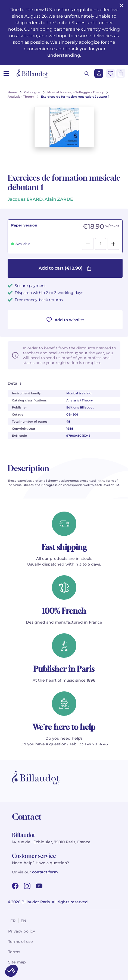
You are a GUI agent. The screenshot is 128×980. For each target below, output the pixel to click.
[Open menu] (6, 73)
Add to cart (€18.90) (65, 268)
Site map (17, 962)
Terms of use (21, 941)
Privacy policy (22, 931)
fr (13, 921)
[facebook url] (15, 886)
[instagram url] (27, 886)
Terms (14, 952)
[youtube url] (39, 886)
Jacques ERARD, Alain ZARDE (40, 199)
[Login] (99, 73)
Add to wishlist (65, 320)
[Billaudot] (32, 73)
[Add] (113, 244)
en (23, 921)
